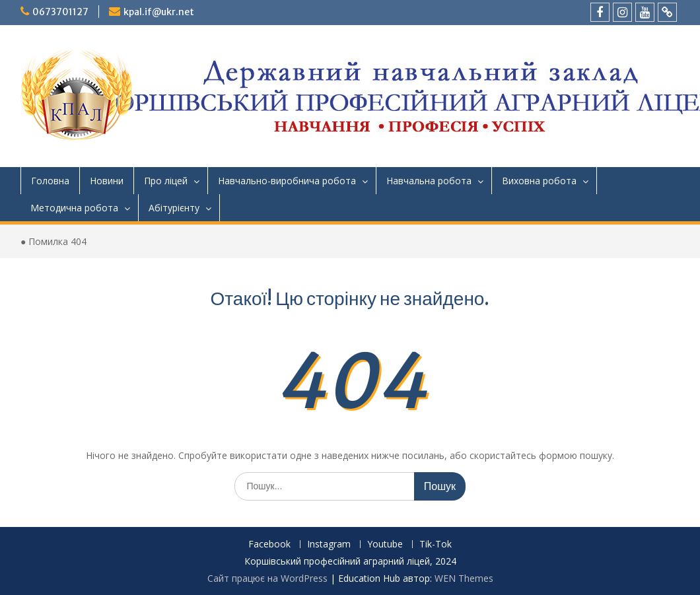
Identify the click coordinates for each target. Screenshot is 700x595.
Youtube (385, 544)
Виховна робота (539, 181)
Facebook (269, 544)
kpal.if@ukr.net (159, 12)
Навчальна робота (429, 181)
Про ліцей (166, 181)
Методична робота (74, 208)
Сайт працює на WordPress (267, 578)
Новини (107, 181)
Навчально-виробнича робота (287, 181)
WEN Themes (464, 578)
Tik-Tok (436, 544)
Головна (50, 181)
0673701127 (60, 12)
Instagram (329, 544)
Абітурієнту (174, 208)
